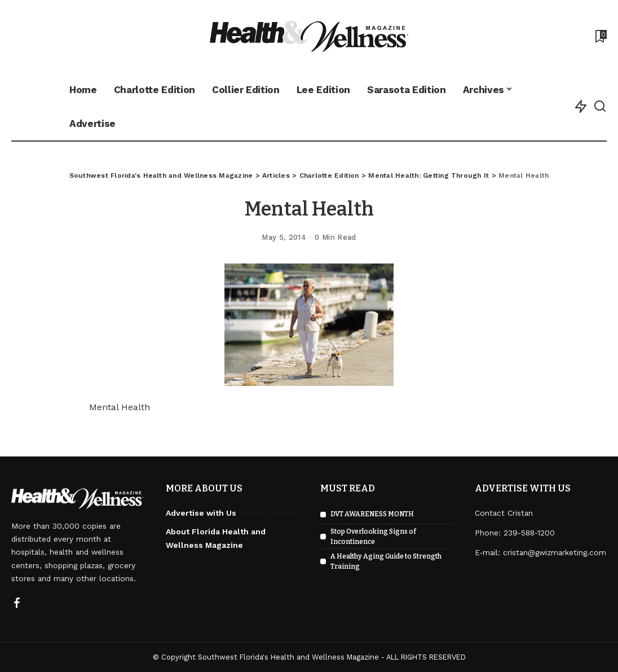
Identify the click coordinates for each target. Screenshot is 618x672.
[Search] (600, 107)
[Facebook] (17, 604)
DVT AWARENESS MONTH (372, 514)
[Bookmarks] (600, 36)
